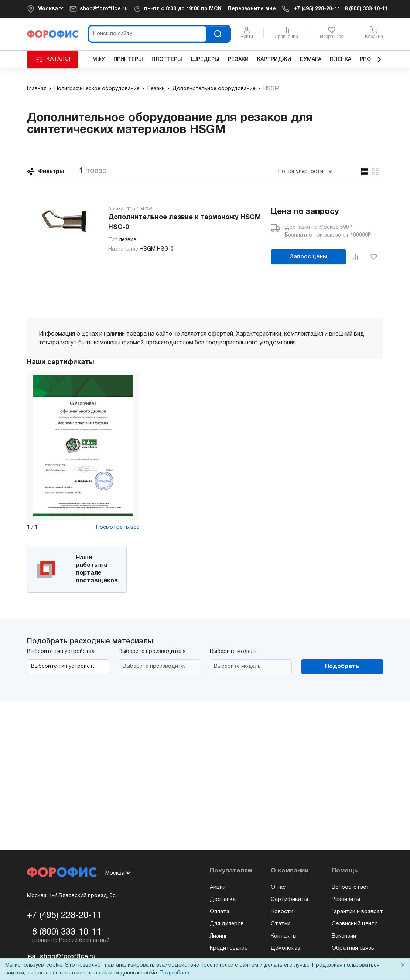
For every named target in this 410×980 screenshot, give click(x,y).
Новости (282, 912)
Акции (218, 887)
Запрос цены (308, 257)
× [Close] (403, 965)
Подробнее (174, 973)
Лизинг (218, 936)
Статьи (281, 924)
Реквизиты (346, 899)
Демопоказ (286, 948)
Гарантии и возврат (357, 912)
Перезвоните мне (252, 9)
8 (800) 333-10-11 (366, 9)
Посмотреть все (118, 527)
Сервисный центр (355, 924)
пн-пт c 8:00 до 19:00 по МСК (183, 9)
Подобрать (342, 667)
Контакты (284, 936)
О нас (278, 887)
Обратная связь (353, 948)
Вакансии (344, 936)
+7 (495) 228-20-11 (317, 9)
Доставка (223, 899)
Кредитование (229, 948)
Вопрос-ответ (351, 887)
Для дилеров (227, 924)
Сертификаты (289, 899)
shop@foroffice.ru (104, 9)
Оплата (220, 912)
